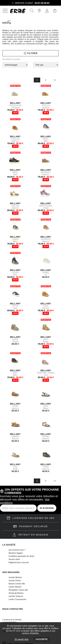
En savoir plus (22, 639)
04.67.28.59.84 (42, 3)
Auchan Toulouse (16, 596)
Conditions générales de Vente (21, 556)
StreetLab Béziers (16, 593)
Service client (14, 559)
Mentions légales (16, 553)
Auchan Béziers (15, 577)
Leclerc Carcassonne (17, 599)
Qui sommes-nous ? (17, 550)
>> (55, 80)
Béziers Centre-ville (17, 584)
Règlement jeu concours (19, 562)
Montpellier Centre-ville (18, 590)
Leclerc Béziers (15, 587)
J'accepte (41, 639)
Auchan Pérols (15, 581)
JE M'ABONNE (47, 508)
